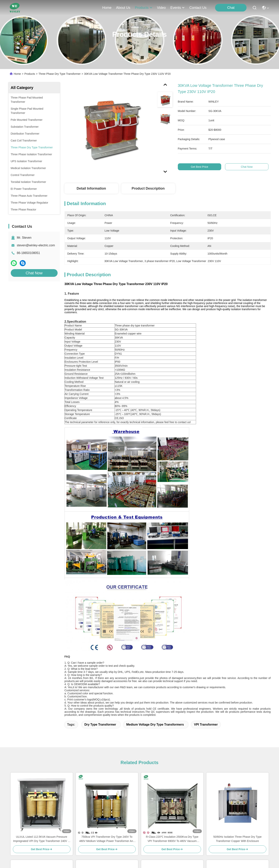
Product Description (148, 188)
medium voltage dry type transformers (155, 725)
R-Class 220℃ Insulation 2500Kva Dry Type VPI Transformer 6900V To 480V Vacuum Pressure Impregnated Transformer (172, 839)
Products (30, 74)
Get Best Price (200, 167)
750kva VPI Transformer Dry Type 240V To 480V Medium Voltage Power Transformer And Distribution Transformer (107, 839)
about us (123, 8)
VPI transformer (206, 725)
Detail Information (91, 188)
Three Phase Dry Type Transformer (59, 74)
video (161, 8)
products (144, 8)
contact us (198, 8)
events (178, 8)
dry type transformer (100, 725)
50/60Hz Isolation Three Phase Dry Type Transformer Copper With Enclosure (238, 839)
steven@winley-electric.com (36, 245)
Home (107, 8)
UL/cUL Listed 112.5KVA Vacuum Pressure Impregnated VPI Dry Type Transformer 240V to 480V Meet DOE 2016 (41, 839)
